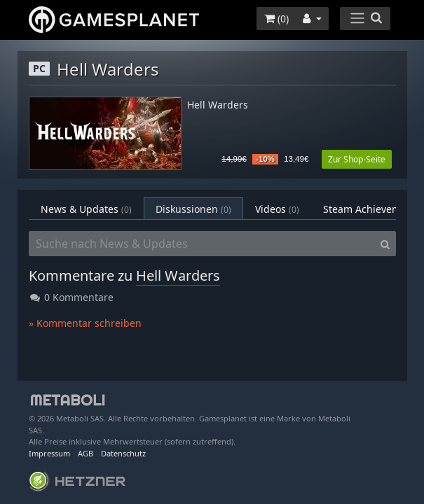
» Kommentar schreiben (85, 323)
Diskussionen (193, 209)
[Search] (385, 244)
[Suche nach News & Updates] (202, 244)
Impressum (49, 453)
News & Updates (86, 209)
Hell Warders (218, 105)
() (276, 19)
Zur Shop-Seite (357, 159)
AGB (86, 453)
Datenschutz (123, 453)
